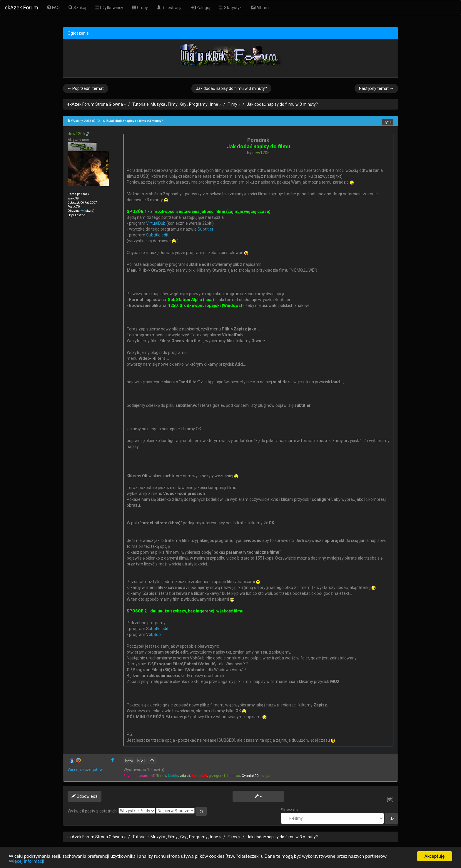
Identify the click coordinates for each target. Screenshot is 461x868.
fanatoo (234, 776)
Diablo (173, 776)
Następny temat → (376, 88)
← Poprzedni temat (86, 88)
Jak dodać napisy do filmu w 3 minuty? (231, 88)
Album (260, 8)
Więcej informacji (26, 861)
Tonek (161, 776)
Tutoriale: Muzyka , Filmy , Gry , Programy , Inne (175, 104)
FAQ (53, 8)
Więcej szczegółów (85, 770)
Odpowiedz (85, 796)
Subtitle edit (157, 235)
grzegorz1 (217, 776)
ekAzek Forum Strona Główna (95, 104)
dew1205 (76, 134)
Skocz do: (332, 816)
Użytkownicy (109, 8)
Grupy (140, 8)
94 (83, 211)
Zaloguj (201, 8)
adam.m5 (147, 776)
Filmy (232, 104)
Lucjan (266, 776)
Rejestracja (170, 8)
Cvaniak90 (250, 776)
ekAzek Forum (21, 7)
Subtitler (206, 229)
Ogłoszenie (78, 33)
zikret (185, 776)
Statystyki (231, 8)
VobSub (153, 634)
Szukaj (77, 8)
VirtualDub (156, 223)
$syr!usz (131, 776)
